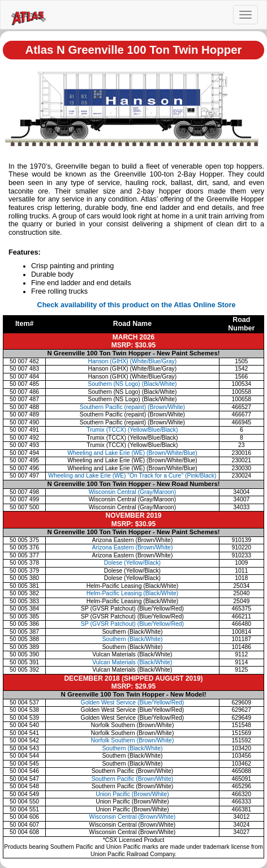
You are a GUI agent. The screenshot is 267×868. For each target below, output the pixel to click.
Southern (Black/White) (132, 639)
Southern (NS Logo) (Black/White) (132, 384)
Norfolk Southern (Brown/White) (132, 740)
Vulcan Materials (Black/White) (132, 662)
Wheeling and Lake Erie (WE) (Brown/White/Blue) (132, 453)
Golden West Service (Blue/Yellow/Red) (133, 702)
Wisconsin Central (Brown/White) (133, 817)
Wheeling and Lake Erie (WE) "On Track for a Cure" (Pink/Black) (132, 476)
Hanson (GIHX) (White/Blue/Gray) (133, 361)
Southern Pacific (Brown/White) (133, 779)
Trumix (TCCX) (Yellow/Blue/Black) (132, 430)
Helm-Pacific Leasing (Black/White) (133, 593)
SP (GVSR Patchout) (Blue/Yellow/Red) (132, 624)
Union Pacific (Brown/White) (132, 794)
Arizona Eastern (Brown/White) (133, 547)
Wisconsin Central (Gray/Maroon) (132, 492)
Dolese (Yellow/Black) (132, 563)
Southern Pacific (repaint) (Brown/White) (132, 407)
